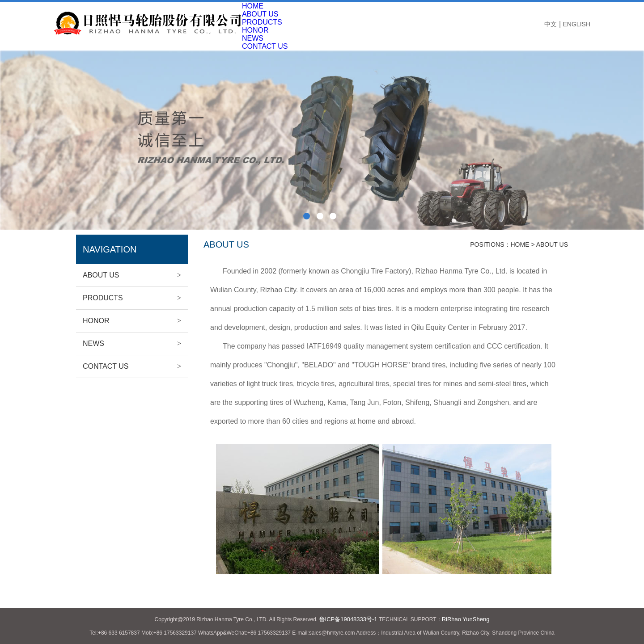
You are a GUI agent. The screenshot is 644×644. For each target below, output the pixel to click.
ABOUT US (260, 14)
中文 (551, 24)
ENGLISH (577, 24)
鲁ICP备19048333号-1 (348, 619)
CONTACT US (132, 366)
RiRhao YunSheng (466, 619)
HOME (253, 6)
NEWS (253, 38)
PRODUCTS (262, 22)
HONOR (255, 30)
